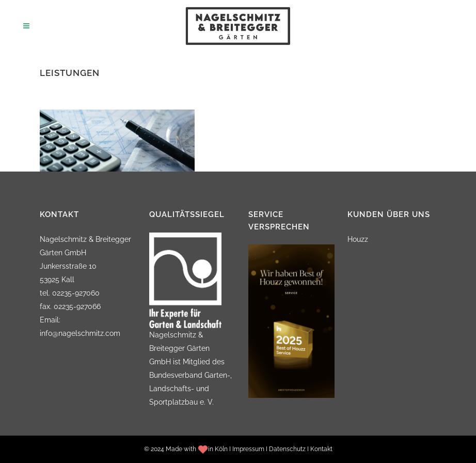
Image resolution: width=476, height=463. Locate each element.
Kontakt (321, 449)
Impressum (248, 449)
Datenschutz (287, 449)
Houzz (358, 239)
